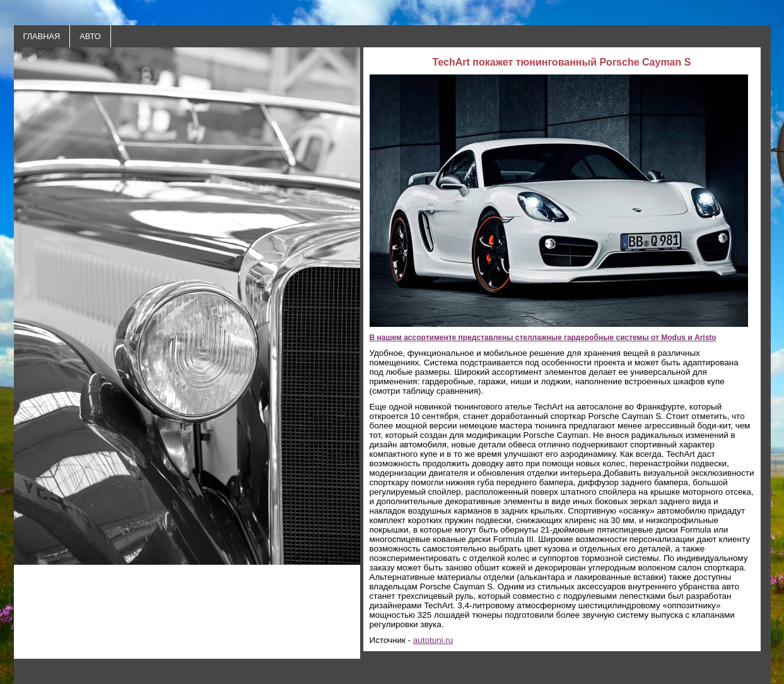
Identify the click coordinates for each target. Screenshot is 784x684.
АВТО (90, 36)
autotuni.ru (433, 640)
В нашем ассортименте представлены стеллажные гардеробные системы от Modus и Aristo (543, 338)
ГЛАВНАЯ (42, 36)
